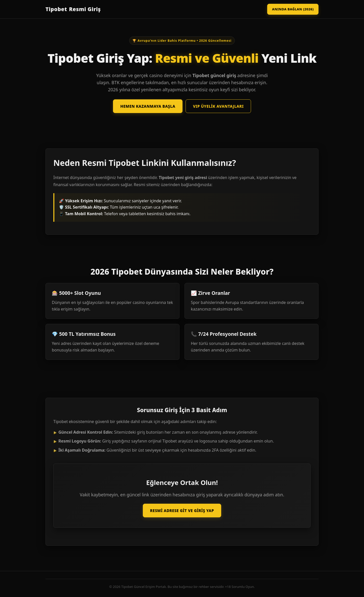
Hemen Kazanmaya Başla (148, 106)
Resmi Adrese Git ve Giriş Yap (182, 511)
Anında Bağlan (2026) (293, 9)
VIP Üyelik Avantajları (218, 106)
